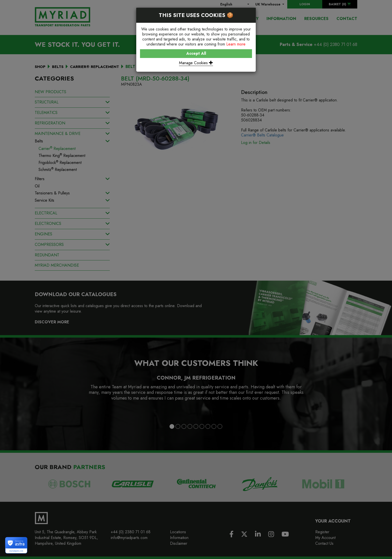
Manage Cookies (196, 63)
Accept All (196, 53)
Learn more (236, 44)
